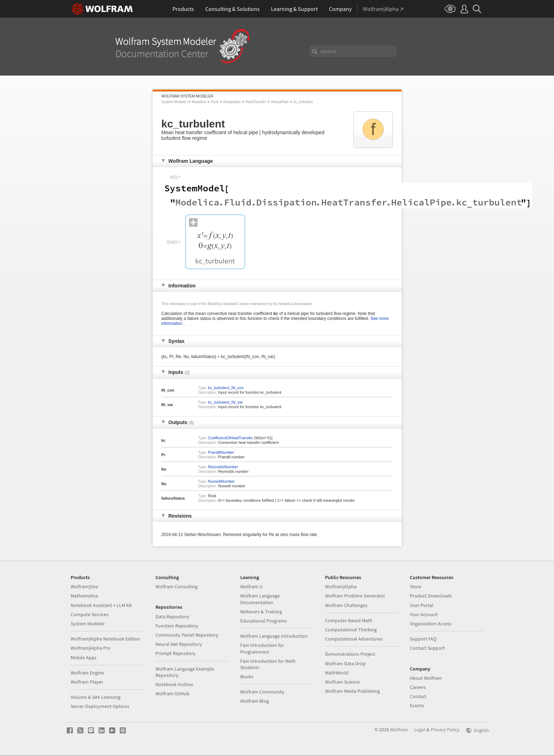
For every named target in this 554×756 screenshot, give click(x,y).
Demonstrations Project (350, 654)
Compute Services (90, 614)
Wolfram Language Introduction (274, 636)
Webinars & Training (261, 612)
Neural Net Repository (179, 644)
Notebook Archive (174, 684)
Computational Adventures (354, 639)
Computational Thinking (351, 630)
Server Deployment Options (100, 706)
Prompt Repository (176, 653)
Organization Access (431, 624)
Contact (418, 696)
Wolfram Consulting (176, 587)
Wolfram (399, 730)
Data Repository (172, 617)
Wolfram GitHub (172, 694)
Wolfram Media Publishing (352, 691)
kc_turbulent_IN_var (225, 402)
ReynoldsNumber (223, 467)
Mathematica (84, 596)
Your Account (424, 614)
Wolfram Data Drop (345, 663)
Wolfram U (251, 587)
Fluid (214, 102)
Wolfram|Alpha (341, 587)
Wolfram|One (84, 587)
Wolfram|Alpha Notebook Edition (105, 639)
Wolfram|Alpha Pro (91, 648)
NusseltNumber (222, 481)
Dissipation (232, 102)
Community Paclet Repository (187, 635)
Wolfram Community (262, 692)
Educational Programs (264, 621)
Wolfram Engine (87, 673)
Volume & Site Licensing (96, 697)
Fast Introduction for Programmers (262, 648)
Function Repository (177, 626)
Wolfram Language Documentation (260, 599)
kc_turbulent (303, 102)
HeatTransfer (256, 102)
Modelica (199, 102)
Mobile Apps (84, 657)
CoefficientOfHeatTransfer (231, 438)
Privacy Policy (445, 730)
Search (329, 52)
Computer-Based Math (349, 620)
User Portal (422, 605)
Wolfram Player (87, 682)
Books (247, 677)
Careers (418, 687)
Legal (420, 730)
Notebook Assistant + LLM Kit (101, 605)
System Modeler (174, 102)
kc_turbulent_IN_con (226, 388)
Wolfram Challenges (346, 605)
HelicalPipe (280, 102)
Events (417, 706)
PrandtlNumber (221, 452)
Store (415, 587)
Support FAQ (423, 639)
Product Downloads (431, 596)
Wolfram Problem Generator (355, 596)
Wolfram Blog (255, 701)
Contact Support (427, 648)
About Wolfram (426, 678)
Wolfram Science (342, 682)
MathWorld (337, 673)
